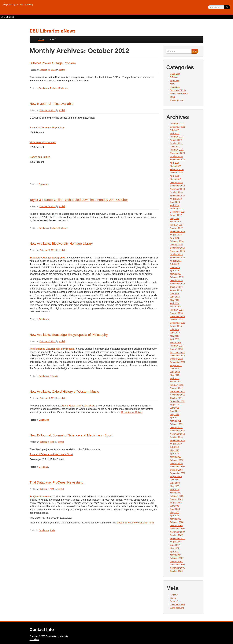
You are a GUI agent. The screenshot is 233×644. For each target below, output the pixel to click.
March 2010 (175, 457)
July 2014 (174, 293)
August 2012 (176, 365)
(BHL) (48, 258)
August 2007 (176, 542)
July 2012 (174, 369)
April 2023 (175, 133)
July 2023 (174, 130)
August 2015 (176, 261)
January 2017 (176, 228)
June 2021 (175, 147)
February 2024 (177, 124)
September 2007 (178, 538)
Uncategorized (177, 100)
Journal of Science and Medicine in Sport (51, 454)
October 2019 (176, 173)
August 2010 (176, 444)
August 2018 (176, 199)
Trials (52, 530)
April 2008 (175, 516)
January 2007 (176, 561)
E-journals (43, 184)
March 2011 (175, 421)
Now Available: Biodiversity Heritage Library (61, 244)
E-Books (54, 376)
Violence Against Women (43, 142)
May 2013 (175, 336)
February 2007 (177, 558)
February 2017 (177, 225)
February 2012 (177, 385)
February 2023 (177, 137)
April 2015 (175, 271)
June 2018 (175, 202)
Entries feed (176, 601)
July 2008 (174, 506)
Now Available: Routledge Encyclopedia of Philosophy (69, 335)
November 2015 (177, 251)
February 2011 (177, 424)
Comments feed (177, 605)
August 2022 (176, 140)
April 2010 (175, 454)
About (53, 39)
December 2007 (177, 529)
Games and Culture (40, 157)
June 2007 (175, 545)
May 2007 (175, 548)
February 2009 (177, 496)
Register (174, 595)
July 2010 (174, 447)
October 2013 (176, 320)
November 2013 (177, 316)
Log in (173, 598)
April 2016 (175, 238)
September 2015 (178, 258)
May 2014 (175, 300)
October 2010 (176, 437)
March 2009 (175, 493)
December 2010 (177, 431)
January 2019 (176, 182)
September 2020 (178, 160)
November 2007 (177, 532)
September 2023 (178, 127)
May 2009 (175, 486)
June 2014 (175, 297)
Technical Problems (59, 88)
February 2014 (177, 310)
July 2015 (174, 264)
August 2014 (176, 290)
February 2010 (177, 460)
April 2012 (175, 378)
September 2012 (178, 362)
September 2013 (178, 323)
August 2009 (176, 476)
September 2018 (178, 196)
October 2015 (176, 254)
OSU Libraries (7, 17)
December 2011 (177, 391)
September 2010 (178, 440)
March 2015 (175, 274)
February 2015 (177, 277)
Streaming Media (178, 90)
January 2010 (176, 463)
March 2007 (175, 555)
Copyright (34, 636)
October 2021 (176, 143)
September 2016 (178, 231)
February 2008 (177, 522)
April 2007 (175, 552)
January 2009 (176, 499)
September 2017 (178, 212)
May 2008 (175, 512)
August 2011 (176, 405)
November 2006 (177, 568)
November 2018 (177, 189)
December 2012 (177, 352)
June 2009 (175, 483)
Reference (175, 87)
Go (195, 51)
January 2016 (176, 245)
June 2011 (175, 411)
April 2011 (175, 418)
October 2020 (176, 156)
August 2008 (176, 503)
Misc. (172, 84)
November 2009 (177, 467)
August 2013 (176, 326)
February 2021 (177, 150)
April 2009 (175, 489)
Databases (44, 88)
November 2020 (177, 153)
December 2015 (177, 248)
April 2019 (175, 176)
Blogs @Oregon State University (18, 4)
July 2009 (174, 480)
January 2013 (176, 349)
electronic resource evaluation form (135, 523)
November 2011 (177, 395)
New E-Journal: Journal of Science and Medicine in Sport (71, 435)
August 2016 (176, 235)
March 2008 (175, 519)
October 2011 (176, 398)
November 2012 (177, 356)
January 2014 (176, 313)
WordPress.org (177, 608)
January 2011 (176, 427)
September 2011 (178, 401)
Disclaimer (34, 639)
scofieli (62, 70)
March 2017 (175, 222)
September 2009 (178, 473)
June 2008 (175, 509)
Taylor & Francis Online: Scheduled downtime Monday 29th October (79, 200)
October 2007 (176, 535)
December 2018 (177, 186)
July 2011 (174, 408)
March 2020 (175, 166)
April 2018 (175, 205)
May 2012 (175, 375)
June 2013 (175, 333)
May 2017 (175, 218)
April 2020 (175, 163)
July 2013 (174, 329)
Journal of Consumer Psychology (47, 128)
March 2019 (175, 179)
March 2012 (175, 382)
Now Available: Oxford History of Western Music (64, 392)
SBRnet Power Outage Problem (53, 63)
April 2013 (175, 339)
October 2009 (176, 470)
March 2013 (175, 342)
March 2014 (175, 307)
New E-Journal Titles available (51, 104)
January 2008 (176, 525)
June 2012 (175, 372)
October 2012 (176, 359)
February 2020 (177, 169)
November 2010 (177, 434)
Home (41, 39)
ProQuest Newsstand (41, 497)
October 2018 (176, 192)
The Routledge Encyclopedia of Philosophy (52, 349)
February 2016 (177, 241)
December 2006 (177, 565)
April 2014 (175, 303)
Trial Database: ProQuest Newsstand (56, 482)
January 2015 (176, 280)
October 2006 (176, 571)
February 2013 (177, 346)
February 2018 (177, 209)
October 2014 (176, 287)
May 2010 (175, 450)
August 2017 (176, 215)
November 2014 (177, 284)
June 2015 (175, 267)
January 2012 (176, 388)
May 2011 (175, 414)
